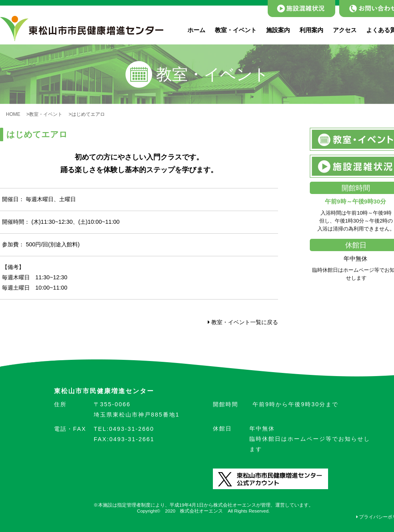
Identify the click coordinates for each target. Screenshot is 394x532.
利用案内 (311, 30)
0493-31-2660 (124, 429)
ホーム (196, 30)
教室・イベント (236, 30)
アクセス (345, 30)
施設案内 (278, 30)
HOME (15, 114)
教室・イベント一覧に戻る (243, 322)
